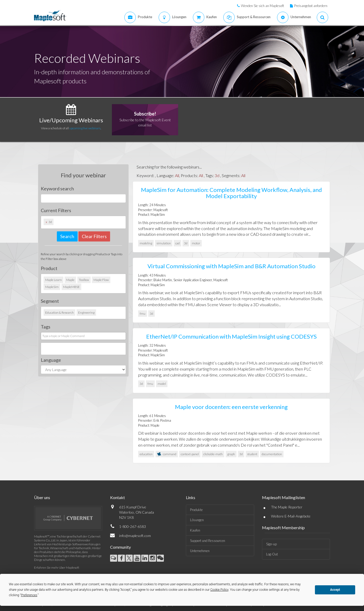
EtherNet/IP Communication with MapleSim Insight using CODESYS (231, 336)
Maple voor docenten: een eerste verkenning (231, 407)
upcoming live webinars (85, 128)
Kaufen (195, 530)
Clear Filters (94, 236)
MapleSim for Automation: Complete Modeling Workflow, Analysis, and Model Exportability (231, 193)
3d (217, 175)
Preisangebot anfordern (311, 6)
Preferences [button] (29, 595)
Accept (335, 590)
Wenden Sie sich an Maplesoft (262, 6)
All (177, 175)
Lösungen (197, 520)
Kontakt (117, 497)
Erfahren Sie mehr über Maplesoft (57, 568)
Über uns (42, 497)
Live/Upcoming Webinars (71, 120)
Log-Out (272, 554)
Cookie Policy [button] (219, 590)
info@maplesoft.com (135, 536)
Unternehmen (200, 551)
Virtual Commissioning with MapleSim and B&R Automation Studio (231, 266)
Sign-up (271, 544)
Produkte (196, 510)
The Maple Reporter (287, 507)
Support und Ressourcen (208, 541)
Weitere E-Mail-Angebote (291, 516)
